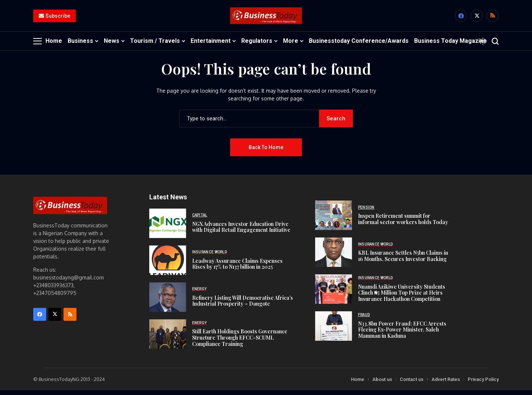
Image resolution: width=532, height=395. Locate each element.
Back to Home (266, 152)
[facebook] (461, 18)
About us (382, 384)
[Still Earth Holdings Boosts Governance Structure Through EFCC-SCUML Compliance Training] (168, 339)
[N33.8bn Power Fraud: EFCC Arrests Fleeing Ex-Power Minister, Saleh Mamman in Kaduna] (334, 331)
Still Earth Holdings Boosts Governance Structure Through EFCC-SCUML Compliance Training (240, 342)
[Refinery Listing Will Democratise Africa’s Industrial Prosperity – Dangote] (168, 302)
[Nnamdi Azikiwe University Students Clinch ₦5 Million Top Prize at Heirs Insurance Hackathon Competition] (334, 294)
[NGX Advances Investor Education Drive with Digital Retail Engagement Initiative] (168, 228)
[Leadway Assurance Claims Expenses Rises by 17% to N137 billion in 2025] (168, 265)
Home (358, 384)
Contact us (412, 384)
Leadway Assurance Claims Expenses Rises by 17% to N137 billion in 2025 (237, 268)
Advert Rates (446, 384)
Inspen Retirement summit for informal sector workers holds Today (403, 223)
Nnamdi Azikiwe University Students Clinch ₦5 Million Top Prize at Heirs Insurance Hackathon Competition (402, 297)
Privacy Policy (483, 384)
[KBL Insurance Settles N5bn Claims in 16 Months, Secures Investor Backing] (334, 257)
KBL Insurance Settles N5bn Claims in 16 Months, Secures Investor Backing (403, 260)
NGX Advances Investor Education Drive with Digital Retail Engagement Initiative (241, 231)
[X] (477, 18)
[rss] (493, 18)
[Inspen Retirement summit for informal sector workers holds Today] (334, 220)
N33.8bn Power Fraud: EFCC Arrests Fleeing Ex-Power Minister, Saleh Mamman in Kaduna (402, 334)
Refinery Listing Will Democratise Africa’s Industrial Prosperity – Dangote (243, 305)
